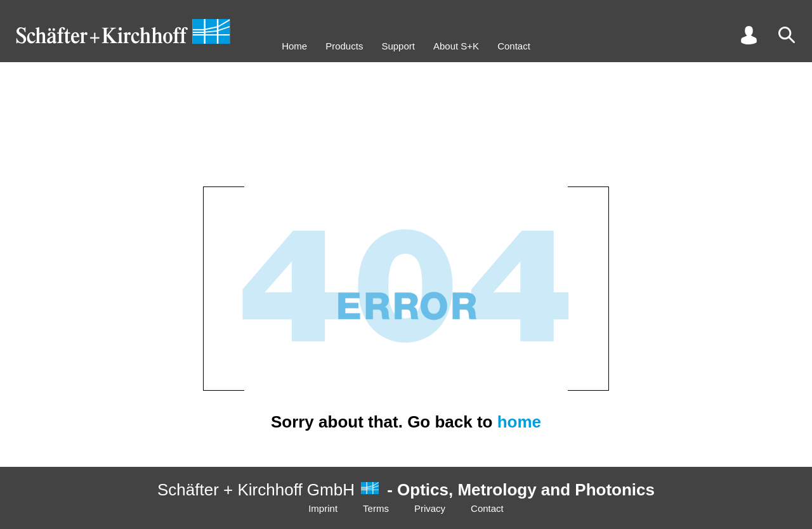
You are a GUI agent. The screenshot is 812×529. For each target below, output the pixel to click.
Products (344, 46)
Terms (376, 508)
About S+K (456, 46)
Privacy (430, 508)
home (519, 422)
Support (398, 46)
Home (294, 46)
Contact (514, 46)
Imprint (323, 508)
